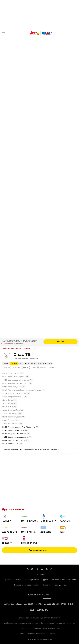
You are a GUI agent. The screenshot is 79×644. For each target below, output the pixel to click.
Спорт (34, 367)
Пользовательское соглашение (64, 580)
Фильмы (43, 367)
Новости (17, 367)
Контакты (47, 585)
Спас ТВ (35, 349)
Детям (52, 367)
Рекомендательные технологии (40, 639)
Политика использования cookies (27, 585)
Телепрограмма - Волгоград (20, 349)
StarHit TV (5, 349)
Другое (26, 367)
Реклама (17, 580)
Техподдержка (60, 585)
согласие (5, 343)
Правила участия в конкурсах (36, 580)
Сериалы (6, 367)
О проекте (7, 580)
